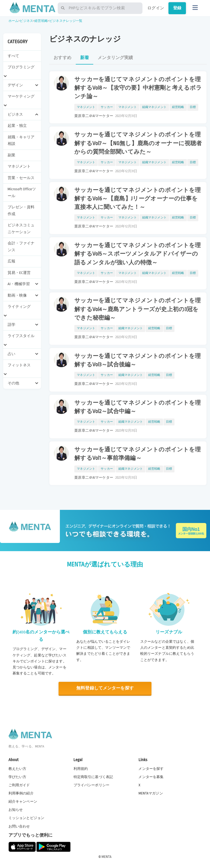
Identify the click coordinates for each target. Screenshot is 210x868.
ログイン (156, 8)
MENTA (107, 857)
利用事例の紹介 (21, 793)
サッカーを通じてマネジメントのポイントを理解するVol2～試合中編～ (138, 407)
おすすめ (62, 58)
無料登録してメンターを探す (105, 688)
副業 (11, 155)
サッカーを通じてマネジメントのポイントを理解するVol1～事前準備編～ (138, 454)
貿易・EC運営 (19, 273)
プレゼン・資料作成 (21, 210)
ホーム (13, 21)
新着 (84, 58)
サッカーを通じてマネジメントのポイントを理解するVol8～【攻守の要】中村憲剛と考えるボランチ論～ (138, 88)
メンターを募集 (151, 777)
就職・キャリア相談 (21, 140)
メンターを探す (151, 769)
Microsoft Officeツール (22, 192)
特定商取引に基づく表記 (93, 777)
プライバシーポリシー (92, 785)
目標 (193, 107)
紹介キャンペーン (23, 802)
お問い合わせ (19, 826)
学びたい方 (17, 777)
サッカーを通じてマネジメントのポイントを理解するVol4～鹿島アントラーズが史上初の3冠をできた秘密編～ (138, 309)
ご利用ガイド (19, 785)
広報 (11, 261)
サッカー (107, 107)
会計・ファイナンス (21, 246)
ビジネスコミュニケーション (21, 228)
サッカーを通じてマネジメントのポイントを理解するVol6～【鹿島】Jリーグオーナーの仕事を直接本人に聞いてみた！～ (138, 199)
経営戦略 (41, 21)
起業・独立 (17, 126)
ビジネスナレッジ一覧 (66, 21)
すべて (13, 56)
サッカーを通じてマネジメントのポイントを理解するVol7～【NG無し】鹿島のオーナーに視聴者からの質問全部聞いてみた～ (138, 143)
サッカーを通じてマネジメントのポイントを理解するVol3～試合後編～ (138, 360)
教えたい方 (17, 769)
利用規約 (81, 769)
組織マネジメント (154, 107)
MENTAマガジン (151, 793)
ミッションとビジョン (27, 818)
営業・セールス (21, 178)
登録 (177, 8)
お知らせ (16, 810)
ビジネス (26, 21)
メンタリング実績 (115, 58)
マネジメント (19, 166)
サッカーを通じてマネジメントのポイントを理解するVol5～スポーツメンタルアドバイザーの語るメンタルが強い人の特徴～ (138, 254)
